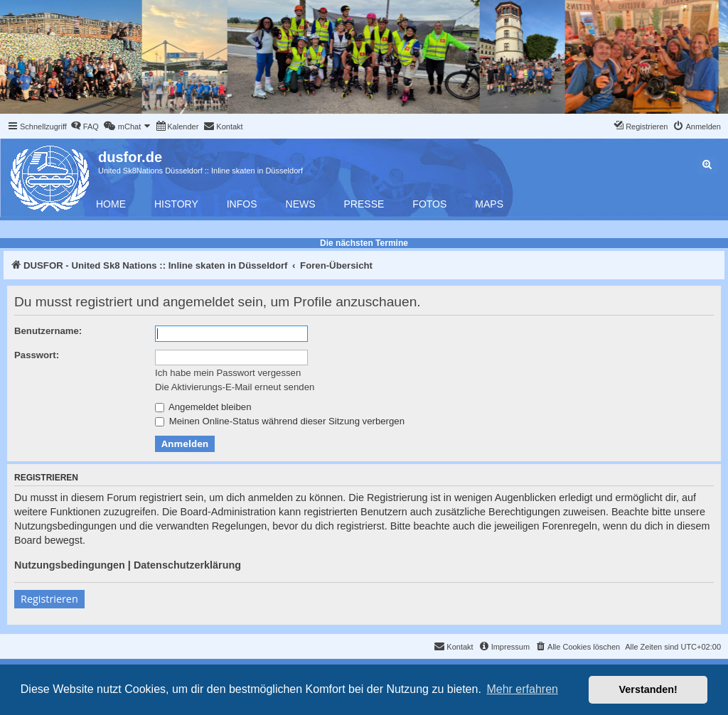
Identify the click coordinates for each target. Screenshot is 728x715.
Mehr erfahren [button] (522, 689)
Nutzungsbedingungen (70, 565)
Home (111, 204)
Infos (242, 204)
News (301, 204)
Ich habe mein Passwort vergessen (228, 373)
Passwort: (37, 355)
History (176, 204)
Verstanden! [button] (648, 689)
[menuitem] (85, 127)
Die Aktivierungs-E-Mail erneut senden (235, 387)
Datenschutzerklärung (187, 565)
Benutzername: (48, 331)
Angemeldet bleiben (203, 407)
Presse (364, 204)
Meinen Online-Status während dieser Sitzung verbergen (280, 421)
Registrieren (49, 599)
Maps (489, 204)
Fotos (429, 204)
